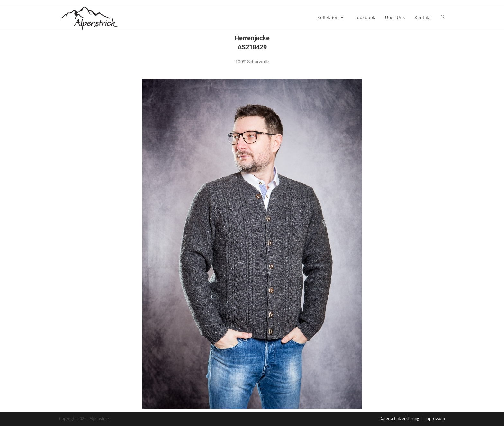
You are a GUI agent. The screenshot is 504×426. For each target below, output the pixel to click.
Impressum (435, 418)
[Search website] (443, 17)
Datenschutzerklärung (399, 418)
